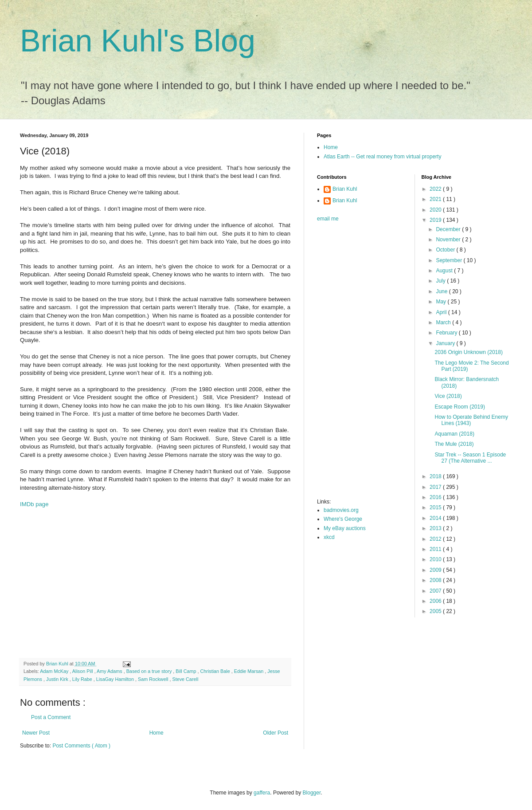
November (449, 240)
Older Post (276, 733)
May (442, 302)
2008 (436, 580)
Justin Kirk (58, 679)
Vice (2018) (448, 396)
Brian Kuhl (345, 189)
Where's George (343, 519)
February (447, 333)
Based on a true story (150, 671)
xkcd (329, 537)
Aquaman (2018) (454, 434)
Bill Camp (186, 671)
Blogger (312, 793)
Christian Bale (216, 671)
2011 (436, 549)
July (441, 281)
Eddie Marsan (250, 671)
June (442, 291)
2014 (436, 518)
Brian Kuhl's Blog (138, 41)
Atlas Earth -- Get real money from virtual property (382, 157)
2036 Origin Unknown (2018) (468, 352)
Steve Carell (185, 679)
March (444, 322)
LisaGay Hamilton (116, 679)
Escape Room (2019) (460, 407)
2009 (436, 570)
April (442, 312)
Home (156, 733)
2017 (436, 487)
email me (328, 219)
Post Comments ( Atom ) (81, 746)
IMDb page (34, 504)
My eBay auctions (345, 528)
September (450, 260)
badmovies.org (341, 510)
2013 (436, 528)
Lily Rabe (83, 679)
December (449, 229)
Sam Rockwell (154, 679)
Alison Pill (83, 671)
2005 (436, 611)
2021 (436, 199)
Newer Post (36, 733)
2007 (436, 591)
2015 (436, 507)
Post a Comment (51, 717)
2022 (436, 189)
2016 (436, 497)
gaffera (262, 793)
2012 (436, 539)
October (446, 250)
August (445, 271)
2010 (436, 559)
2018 (436, 476)
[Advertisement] (155, 587)
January (446, 343)
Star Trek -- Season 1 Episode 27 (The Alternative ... (470, 458)
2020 (436, 210)
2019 (436, 220)
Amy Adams (110, 671)
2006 (436, 601)
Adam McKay (55, 671)
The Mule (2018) (454, 444)
